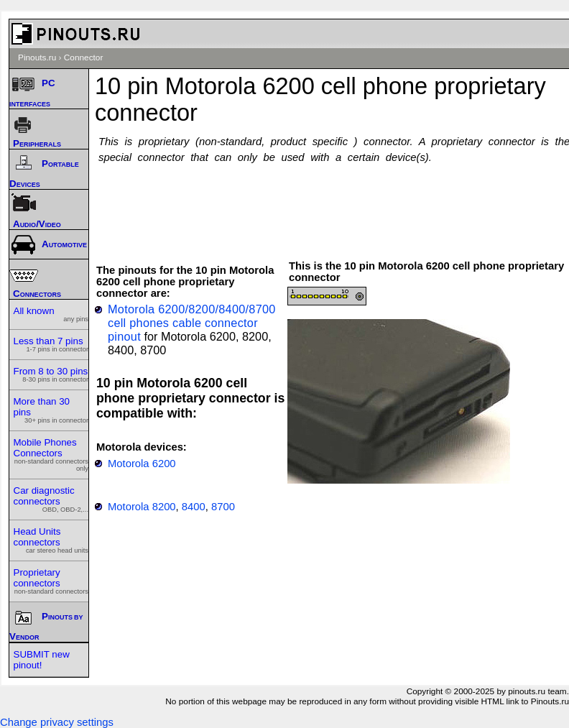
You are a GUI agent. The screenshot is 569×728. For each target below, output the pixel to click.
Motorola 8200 (142, 507)
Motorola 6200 (142, 464)
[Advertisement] (336, 205)
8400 (194, 507)
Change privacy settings (57, 722)
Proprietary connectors (51, 581)
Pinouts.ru (37, 57)
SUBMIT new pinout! (42, 660)
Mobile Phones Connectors (51, 455)
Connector (84, 57)
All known (51, 314)
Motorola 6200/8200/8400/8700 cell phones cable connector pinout (192, 323)
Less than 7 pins (51, 344)
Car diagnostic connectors (51, 499)
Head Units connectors (51, 540)
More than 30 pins (51, 410)
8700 (223, 507)
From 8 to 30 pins (51, 374)
